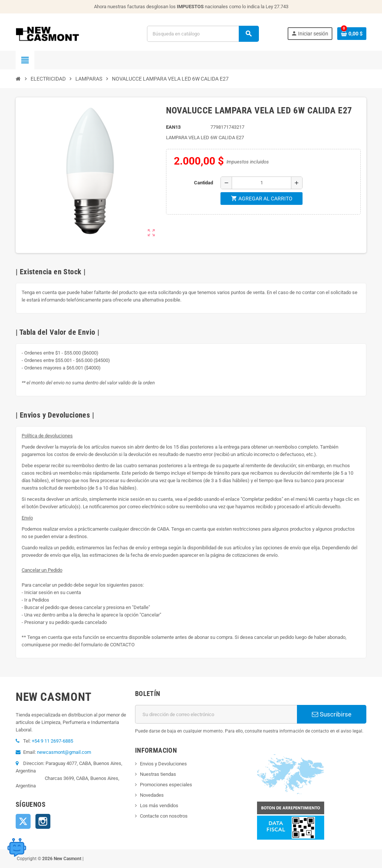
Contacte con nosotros (164, 816)
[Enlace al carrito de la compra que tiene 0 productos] (352, 34)
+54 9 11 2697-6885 (52, 741)
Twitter (23, 821)
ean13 (173, 127)
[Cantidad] (262, 183)
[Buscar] (203, 34)
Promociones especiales (166, 785)
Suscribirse (332, 714)
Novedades (152, 795)
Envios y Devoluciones (163, 764)
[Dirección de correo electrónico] (216, 714)
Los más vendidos (159, 805)
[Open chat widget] (17, 847)
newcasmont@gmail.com (64, 752)
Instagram (43, 821)
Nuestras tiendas (158, 774)
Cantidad (203, 183)
